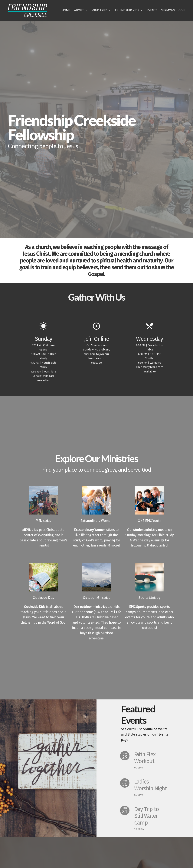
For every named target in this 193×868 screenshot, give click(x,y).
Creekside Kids (35, 607)
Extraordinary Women (90, 530)
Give (182, 10)
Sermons (168, 10)
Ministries (101, 10)
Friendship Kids (129, 10)
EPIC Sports (138, 607)
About (81, 10)
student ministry (145, 530)
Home (66, 10)
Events (152, 10)
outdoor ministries (93, 607)
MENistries (30, 530)
